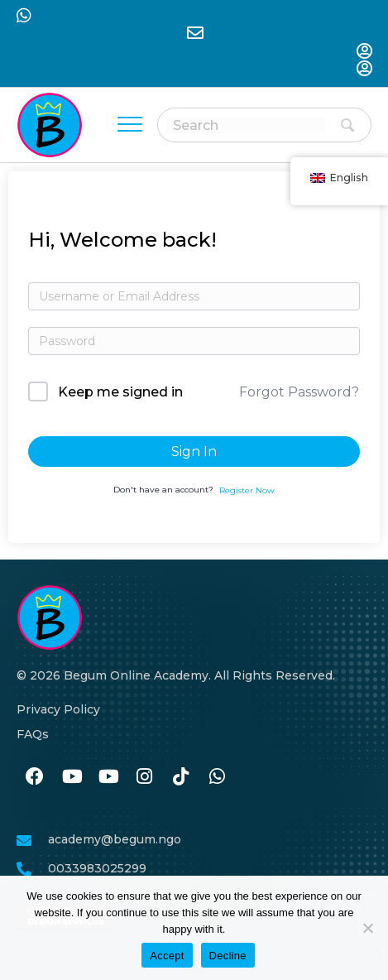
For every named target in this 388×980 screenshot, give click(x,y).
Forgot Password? (299, 392)
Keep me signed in (120, 392)
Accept (167, 956)
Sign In (194, 452)
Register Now (247, 490)
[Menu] (130, 125)
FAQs (33, 734)
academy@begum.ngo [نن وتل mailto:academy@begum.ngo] (115, 839)
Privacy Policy (58, 709)
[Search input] (246, 125)
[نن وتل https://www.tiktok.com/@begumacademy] (180, 777)
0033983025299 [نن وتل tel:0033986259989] (97, 868)
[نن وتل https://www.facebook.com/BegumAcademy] (35, 777)
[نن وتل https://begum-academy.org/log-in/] (364, 53)
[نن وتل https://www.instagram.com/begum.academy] (144, 777)
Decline (228, 956)
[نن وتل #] (71, 777)
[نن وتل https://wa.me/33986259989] (217, 777)
